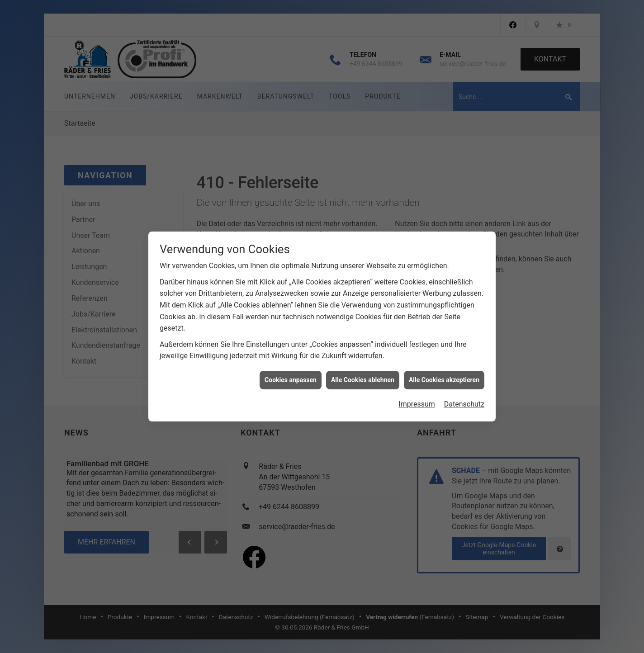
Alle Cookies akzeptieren (444, 374)
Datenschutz (464, 398)
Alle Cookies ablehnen (363, 374)
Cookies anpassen (291, 374)
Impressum (417, 398)
